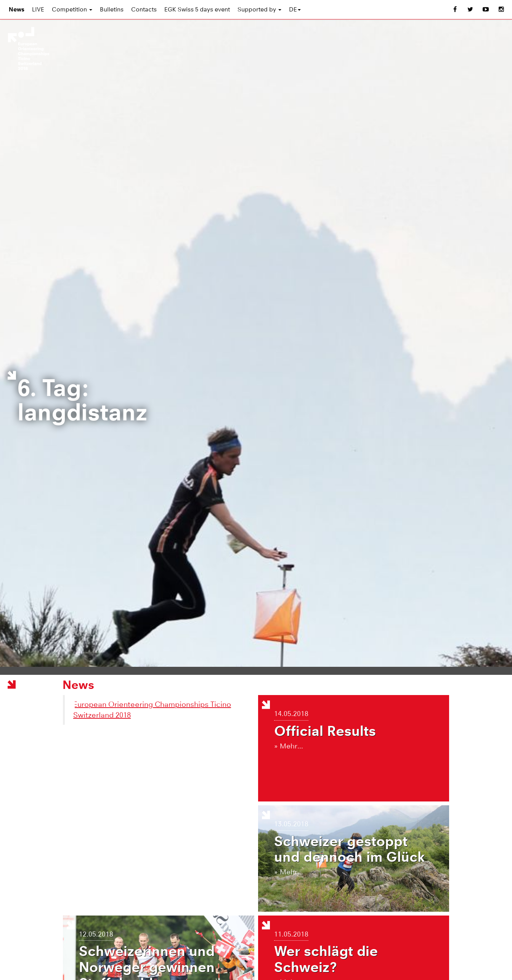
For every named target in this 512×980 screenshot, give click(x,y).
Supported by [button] (259, 9)
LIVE (38, 9)
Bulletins (112, 9)
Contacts (144, 9)
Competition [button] (72, 9)
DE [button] (295, 9)
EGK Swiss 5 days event (197, 9)
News (17, 9)
